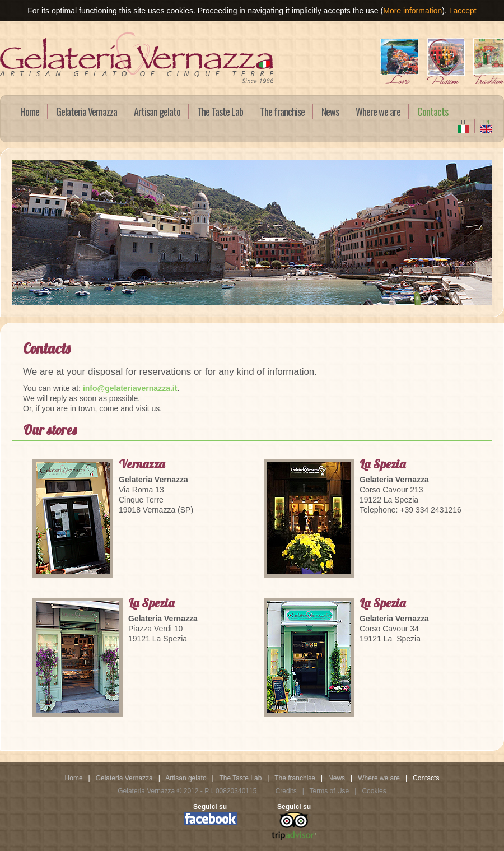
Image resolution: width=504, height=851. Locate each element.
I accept (463, 11)
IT (463, 125)
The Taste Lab (220, 111)
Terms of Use (330, 791)
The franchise (282, 111)
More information (412, 11)
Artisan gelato (157, 111)
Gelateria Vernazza (87, 111)
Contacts (433, 111)
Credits (287, 791)
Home (30, 111)
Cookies (374, 791)
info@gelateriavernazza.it (130, 388)
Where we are (378, 111)
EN (486, 125)
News (330, 111)
